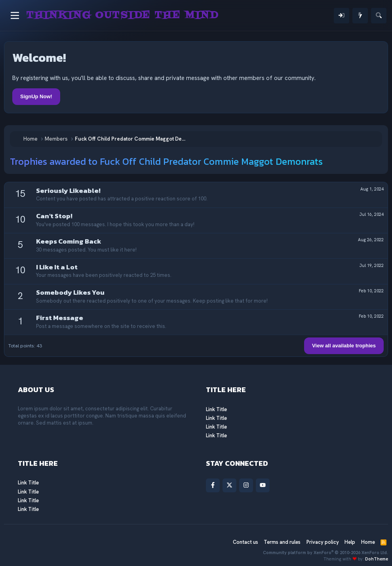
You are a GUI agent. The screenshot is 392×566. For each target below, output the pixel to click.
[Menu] (15, 15)
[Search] (379, 16)
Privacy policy (323, 542)
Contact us (245, 542)
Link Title (216, 409)
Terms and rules (282, 542)
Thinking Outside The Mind (122, 15)
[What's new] (360, 16)
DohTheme (377, 559)
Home (368, 542)
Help (350, 542)
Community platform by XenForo (325, 553)
